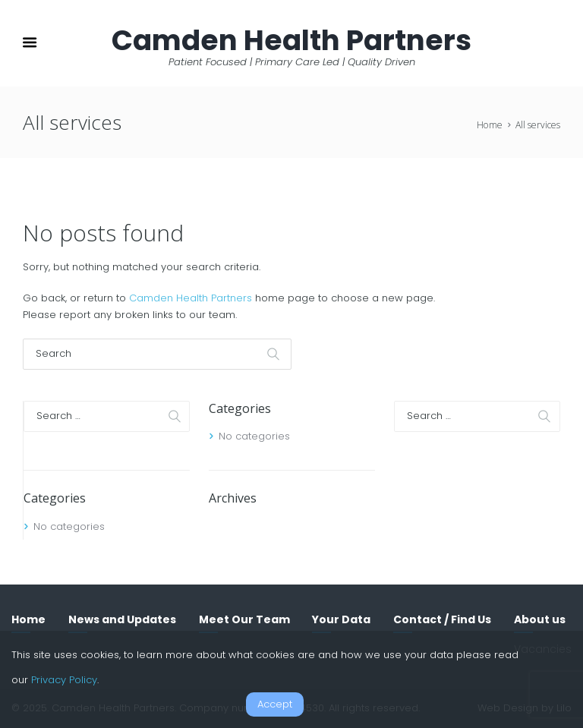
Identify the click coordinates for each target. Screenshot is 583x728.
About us (540, 619)
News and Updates (122, 619)
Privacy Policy (64, 680)
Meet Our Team (244, 619)
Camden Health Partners (191, 298)
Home (490, 125)
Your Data (341, 619)
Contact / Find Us (442, 619)
